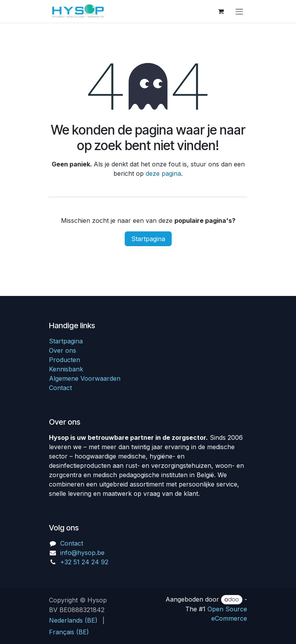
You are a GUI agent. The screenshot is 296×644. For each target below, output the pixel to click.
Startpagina (148, 239)
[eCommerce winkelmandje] (221, 11)
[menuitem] (73, 620)
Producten (64, 360)
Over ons (63, 350)
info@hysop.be (82, 553)
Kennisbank (66, 369)
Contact (60, 388)
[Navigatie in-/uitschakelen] (239, 11)
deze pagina (163, 173)
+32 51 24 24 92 (84, 562)
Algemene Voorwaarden (85, 378)
